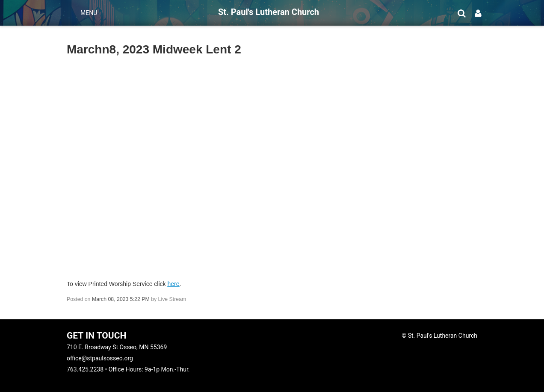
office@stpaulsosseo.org (100, 358)
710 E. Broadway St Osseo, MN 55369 (117, 347)
